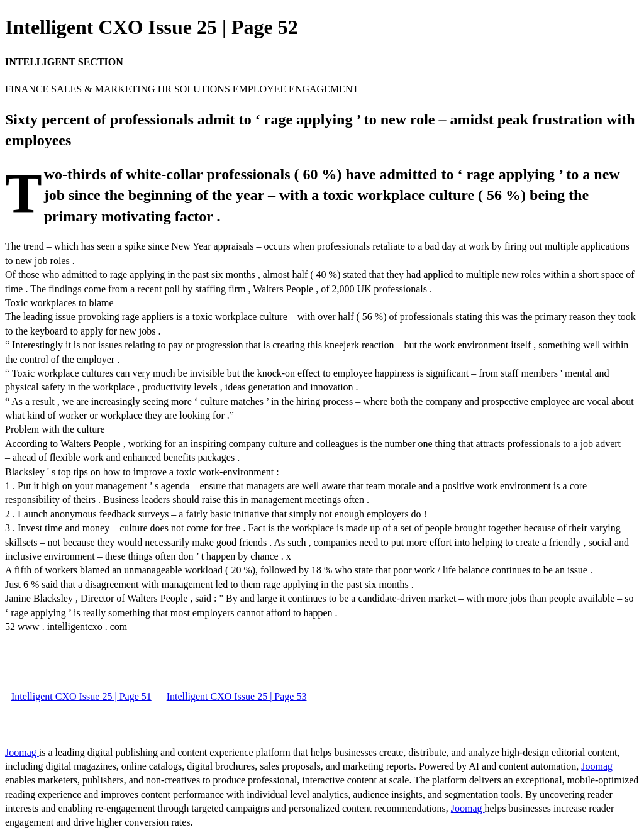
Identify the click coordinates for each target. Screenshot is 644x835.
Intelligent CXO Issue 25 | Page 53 (237, 696)
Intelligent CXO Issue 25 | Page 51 (81, 696)
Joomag (22, 752)
